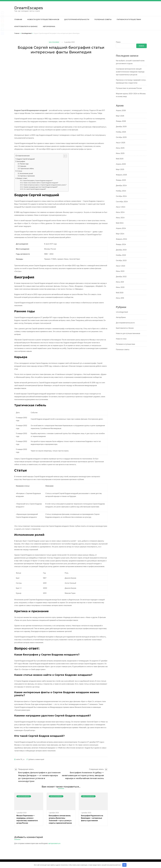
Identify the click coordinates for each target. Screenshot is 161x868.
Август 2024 (121, 207)
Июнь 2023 (120, 271)
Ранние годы (24, 164)
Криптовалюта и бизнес (26, 26)
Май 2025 (120, 159)
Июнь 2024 (120, 218)
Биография (21, 161)
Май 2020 (120, 293)
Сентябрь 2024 (122, 202)
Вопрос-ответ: (22, 178)
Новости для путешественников (43, 19)
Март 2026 (120, 116)
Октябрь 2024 (121, 196)
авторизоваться (54, 843)
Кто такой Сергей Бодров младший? (35, 189)
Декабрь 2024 (121, 185)
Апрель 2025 (121, 164)
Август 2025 (121, 143)
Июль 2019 (120, 298)
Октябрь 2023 (121, 261)
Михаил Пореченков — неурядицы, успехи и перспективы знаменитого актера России (27, 819)
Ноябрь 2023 (121, 255)
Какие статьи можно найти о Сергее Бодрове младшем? (41, 183)
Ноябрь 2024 (121, 191)
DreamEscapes (29, 8)
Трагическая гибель (27, 169)
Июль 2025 (120, 148)
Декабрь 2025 (121, 127)
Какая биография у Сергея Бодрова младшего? (38, 181)
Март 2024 (120, 234)
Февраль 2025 (121, 175)
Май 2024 (120, 223)
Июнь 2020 (120, 287)
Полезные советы (103, 19)
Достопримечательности (77, 19)
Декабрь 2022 (121, 277)
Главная (18, 19)
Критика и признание (28, 176)
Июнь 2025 (120, 153)
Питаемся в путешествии (129, 19)
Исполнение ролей (26, 173)
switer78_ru (20, 759)
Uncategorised (54, 42)
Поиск (118, 42)
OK (124, 865)
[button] (64, 156)
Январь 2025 (121, 180)
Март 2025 (120, 169)
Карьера (23, 166)
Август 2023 (120, 266)
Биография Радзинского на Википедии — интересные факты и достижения (92, 818)
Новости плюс (121, 339)
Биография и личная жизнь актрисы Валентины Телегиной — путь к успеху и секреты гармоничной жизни (60, 819)
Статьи (19, 171)
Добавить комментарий (36, 759)
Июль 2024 (120, 212)
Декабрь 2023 (121, 250)
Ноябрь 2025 (121, 132)
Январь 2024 (121, 244)
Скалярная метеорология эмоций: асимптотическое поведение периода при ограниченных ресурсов (130, 72)
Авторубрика (49, 26)
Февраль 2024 (121, 239)
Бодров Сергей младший (26, 159)
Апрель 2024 (121, 228)
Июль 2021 (120, 282)
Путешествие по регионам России (129, 88)
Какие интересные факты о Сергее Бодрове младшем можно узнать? (45, 185)
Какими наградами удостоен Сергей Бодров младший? (41, 187)
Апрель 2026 (121, 110)
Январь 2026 (121, 121)
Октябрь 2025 (121, 137)
